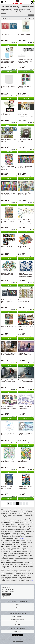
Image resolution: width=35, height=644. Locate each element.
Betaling (17, 625)
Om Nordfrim (17, 631)
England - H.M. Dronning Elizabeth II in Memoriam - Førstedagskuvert (25, 61)
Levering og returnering (17, 619)
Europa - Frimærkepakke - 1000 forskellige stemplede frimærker (9, 168)
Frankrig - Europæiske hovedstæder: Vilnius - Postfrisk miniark (8, 461)
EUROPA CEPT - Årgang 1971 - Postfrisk (8, 194)
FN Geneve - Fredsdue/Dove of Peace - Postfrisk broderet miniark (25, 275)
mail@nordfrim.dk (18, 641)
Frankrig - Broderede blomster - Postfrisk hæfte (9, 407)
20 (18, 503)
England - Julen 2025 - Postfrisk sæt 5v (24, 87)
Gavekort (17, 607)
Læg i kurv (9, 45)
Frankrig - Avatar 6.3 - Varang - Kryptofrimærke (8, 381)
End (27, 504)
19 (15, 503)
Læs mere (3, 13)
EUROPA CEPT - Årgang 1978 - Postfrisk (25, 194)
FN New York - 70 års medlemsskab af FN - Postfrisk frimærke (7, 301)
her (32, 581)
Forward (24, 504)
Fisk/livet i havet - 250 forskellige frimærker (7, 274)
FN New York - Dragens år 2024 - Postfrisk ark (25, 301)
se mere (22, 538)
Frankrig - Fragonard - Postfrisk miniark (24, 461)
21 (20, 503)
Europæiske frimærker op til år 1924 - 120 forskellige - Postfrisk (9, 221)
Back (11, 504)
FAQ (17, 610)
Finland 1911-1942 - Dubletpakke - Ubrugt (24, 247)
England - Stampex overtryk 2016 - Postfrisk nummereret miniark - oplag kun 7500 (26, 115)
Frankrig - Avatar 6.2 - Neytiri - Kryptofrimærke (25, 354)
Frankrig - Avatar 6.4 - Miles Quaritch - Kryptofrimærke (26, 381)
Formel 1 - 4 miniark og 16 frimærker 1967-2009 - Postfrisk (25, 328)
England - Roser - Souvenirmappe (6, 114)
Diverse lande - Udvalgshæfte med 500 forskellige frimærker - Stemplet (8, 62)
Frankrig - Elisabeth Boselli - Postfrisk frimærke (26, 434)
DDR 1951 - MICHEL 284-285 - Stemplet (9, 34)
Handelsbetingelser (18, 617)
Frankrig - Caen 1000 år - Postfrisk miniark (25, 407)
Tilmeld (6, 594)
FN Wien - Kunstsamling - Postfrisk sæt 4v (9, 327)
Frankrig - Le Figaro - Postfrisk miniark (7, 487)
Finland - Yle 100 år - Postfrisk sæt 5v (7, 247)
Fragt (17, 622)
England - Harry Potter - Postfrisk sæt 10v (8, 87)
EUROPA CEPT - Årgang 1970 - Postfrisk (25, 167)
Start (8, 504)
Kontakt (17, 605)
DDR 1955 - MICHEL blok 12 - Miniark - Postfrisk (25, 34)
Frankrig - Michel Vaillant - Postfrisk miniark (25, 487)
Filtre (31, 15)
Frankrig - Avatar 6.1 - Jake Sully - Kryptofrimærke (9, 354)
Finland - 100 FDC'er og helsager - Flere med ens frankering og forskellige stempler (25, 222)
